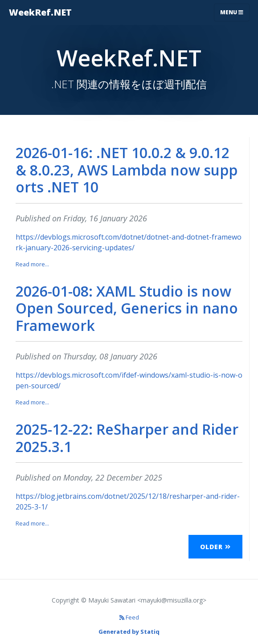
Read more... (32, 264)
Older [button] (215, 547)
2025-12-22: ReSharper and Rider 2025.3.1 (127, 438)
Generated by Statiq (129, 632)
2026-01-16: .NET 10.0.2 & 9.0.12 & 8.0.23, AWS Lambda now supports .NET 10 (127, 170)
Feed (129, 617)
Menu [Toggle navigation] (232, 12)
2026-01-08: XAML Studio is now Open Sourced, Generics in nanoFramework (127, 308)
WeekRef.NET (40, 12)
